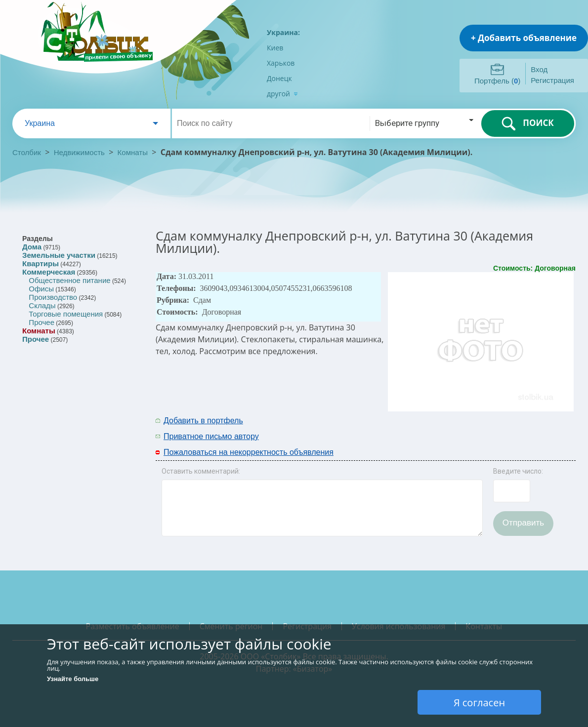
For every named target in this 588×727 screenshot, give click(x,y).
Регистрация (552, 80)
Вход (539, 69)
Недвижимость (79, 152)
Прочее (42, 322)
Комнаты (133, 152)
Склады (42, 305)
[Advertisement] (446, 428)
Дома (32, 247)
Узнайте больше (73, 679)
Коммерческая (49, 272)
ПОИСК (527, 123)
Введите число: (518, 471)
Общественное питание (69, 280)
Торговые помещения (66, 314)
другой (282, 94)
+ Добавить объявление (524, 38)
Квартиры (41, 263)
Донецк (279, 78)
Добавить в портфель (203, 421)
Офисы (41, 289)
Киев (275, 48)
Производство (53, 297)
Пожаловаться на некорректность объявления (249, 452)
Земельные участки (59, 255)
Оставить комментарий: (201, 471)
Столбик (27, 152)
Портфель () (497, 81)
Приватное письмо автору (211, 436)
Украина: (283, 32)
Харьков (281, 63)
